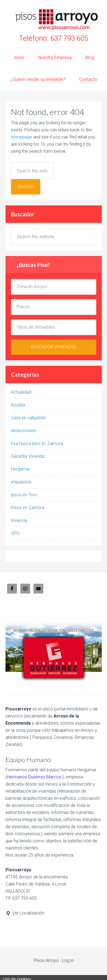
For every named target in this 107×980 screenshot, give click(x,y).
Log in (68, 960)
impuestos (21, 482)
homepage (22, 137)
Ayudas (18, 405)
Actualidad (21, 392)
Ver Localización (25, 913)
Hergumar (20, 469)
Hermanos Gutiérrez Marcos (34, 777)
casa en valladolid (28, 418)
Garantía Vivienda (28, 456)
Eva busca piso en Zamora (37, 443)
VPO (15, 533)
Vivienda (19, 520)
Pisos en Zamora (28, 508)
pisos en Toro (24, 495)
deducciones (23, 431)
